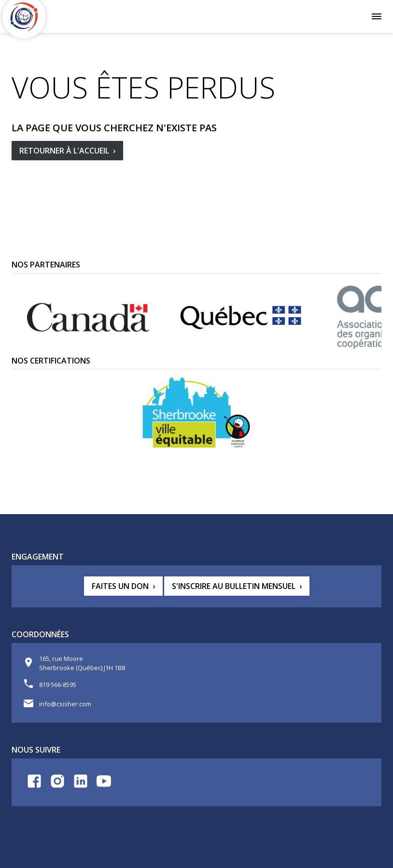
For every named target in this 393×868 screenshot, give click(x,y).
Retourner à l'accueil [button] (64, 151)
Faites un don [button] (120, 586)
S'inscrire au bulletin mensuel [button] (234, 586)
